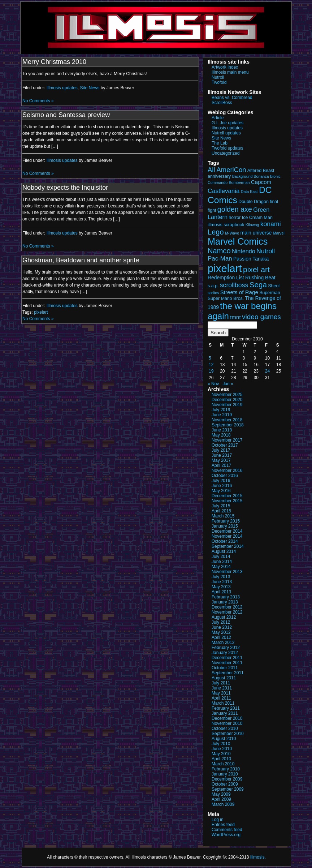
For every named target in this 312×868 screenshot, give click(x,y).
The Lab (220, 143)
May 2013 (221, 587)
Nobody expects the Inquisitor (65, 188)
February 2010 (226, 769)
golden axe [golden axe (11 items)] (235, 209)
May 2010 (221, 754)
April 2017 (221, 465)
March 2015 (223, 516)
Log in (218, 820)
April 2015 (221, 511)
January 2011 (225, 713)
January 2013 (225, 602)
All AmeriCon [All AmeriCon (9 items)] (227, 170)
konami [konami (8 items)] (271, 224)
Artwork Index (225, 67)
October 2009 (225, 784)
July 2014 (221, 557)
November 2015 (227, 501)
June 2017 (222, 455)
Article (218, 118)
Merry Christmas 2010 (54, 62)
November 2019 (227, 405)
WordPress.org (226, 835)
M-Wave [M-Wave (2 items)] (232, 233)
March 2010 (223, 764)
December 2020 (227, 400)
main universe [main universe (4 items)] (256, 233)
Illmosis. (258, 857)
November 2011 (227, 663)
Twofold (219, 82)
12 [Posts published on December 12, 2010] (211, 365)
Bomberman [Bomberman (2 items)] (239, 182)
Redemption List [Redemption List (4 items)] (226, 278)
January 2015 (225, 526)
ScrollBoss (222, 103)
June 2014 (222, 562)
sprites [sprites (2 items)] (213, 293)
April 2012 (221, 637)
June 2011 (222, 688)
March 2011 (223, 703)
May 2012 (221, 632)
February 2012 (226, 648)
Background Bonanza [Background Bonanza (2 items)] (251, 176)
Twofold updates (227, 148)
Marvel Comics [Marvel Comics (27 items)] (238, 241)
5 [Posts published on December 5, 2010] (210, 358)
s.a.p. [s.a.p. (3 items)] (213, 286)
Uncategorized (226, 153)
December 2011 (227, 658)
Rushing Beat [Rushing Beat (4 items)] (260, 278)
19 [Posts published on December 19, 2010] (211, 371)
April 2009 (221, 799)
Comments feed (227, 830)
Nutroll (218, 77)
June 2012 (222, 627)
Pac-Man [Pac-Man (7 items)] (220, 259)
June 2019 (222, 415)
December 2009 (227, 779)
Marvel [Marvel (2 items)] (279, 233)
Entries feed (223, 825)
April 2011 (221, 698)
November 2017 (227, 440)
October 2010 (225, 729)
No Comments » (38, 101)
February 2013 (226, 597)
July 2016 (221, 481)
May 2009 (221, 794)
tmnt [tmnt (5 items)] (235, 317)
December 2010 (227, 718)
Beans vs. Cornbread (232, 98)
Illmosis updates (62, 88)
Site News (90, 88)
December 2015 (227, 496)
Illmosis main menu (230, 72)
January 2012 (225, 653)
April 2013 (221, 592)
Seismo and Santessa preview (66, 115)
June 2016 (222, 486)
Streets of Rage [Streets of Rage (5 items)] (239, 292)
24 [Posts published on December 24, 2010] (267, 371)
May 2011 (221, 693)
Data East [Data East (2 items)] (249, 192)
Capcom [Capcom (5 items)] (261, 182)
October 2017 (225, 445)
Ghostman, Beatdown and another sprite (81, 260)
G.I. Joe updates (227, 123)
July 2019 (221, 410)
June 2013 (222, 582)
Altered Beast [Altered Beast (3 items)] (261, 171)
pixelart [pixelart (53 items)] (225, 268)
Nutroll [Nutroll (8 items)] (266, 251)
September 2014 (228, 546)
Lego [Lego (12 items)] (216, 232)
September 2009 (228, 789)
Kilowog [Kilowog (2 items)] (252, 225)
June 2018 (222, 430)
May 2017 (221, 460)
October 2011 (225, 668)
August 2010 (224, 739)
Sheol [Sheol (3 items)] (274, 286)
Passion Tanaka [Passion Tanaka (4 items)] (251, 259)
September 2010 (228, 734)
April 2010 (221, 759)
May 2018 (221, 435)
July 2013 (221, 577)
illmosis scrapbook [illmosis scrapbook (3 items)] (226, 225)
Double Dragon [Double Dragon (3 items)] (253, 202)
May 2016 (221, 491)
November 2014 (227, 536)
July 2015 (221, 506)
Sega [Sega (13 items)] (258, 285)
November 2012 (227, 612)
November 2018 (227, 420)
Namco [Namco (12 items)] (219, 251)
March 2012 (223, 643)
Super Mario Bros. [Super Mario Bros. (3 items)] (226, 298)
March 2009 (223, 804)
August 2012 (224, 617)
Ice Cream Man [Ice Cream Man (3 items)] (257, 218)
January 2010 (225, 774)
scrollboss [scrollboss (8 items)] (234, 285)
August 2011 (224, 678)
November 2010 (227, 723)
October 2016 (225, 476)
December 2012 (227, 607)
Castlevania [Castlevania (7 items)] (224, 191)
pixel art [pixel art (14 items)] (256, 269)
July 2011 (221, 683)
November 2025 (227, 395)
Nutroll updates (226, 133)
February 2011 (226, 708)
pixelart (41, 312)
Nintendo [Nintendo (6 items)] (244, 251)
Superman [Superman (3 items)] (270, 293)
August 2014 (224, 551)
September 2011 (228, 673)
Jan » (228, 384)
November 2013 (227, 572)
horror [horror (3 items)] (235, 218)
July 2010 (221, 744)
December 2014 (227, 531)
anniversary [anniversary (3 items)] (219, 176)
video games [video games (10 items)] (261, 317)
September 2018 (228, 425)
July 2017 (221, 450)
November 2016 (227, 470)
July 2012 (221, 622)
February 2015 (226, 521)
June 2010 (222, 749)
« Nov (213, 384)
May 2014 (221, 567)
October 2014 (225, 541)
